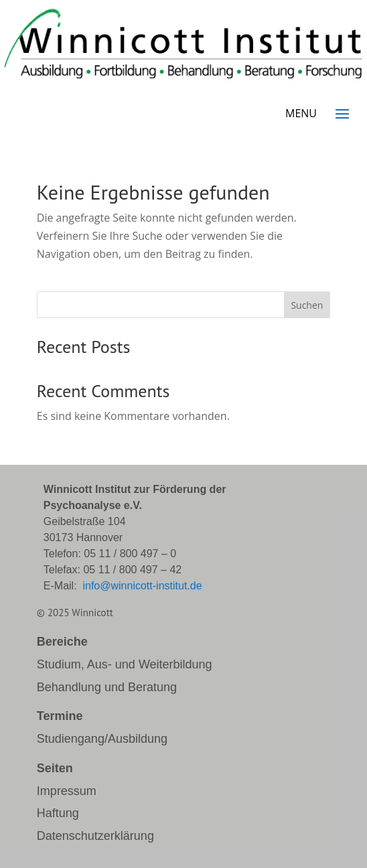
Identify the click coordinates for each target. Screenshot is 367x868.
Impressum (67, 791)
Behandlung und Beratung (107, 687)
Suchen (307, 305)
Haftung (58, 813)
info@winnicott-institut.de (142, 586)
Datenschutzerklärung (95, 836)
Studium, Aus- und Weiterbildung (125, 664)
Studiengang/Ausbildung (102, 739)
